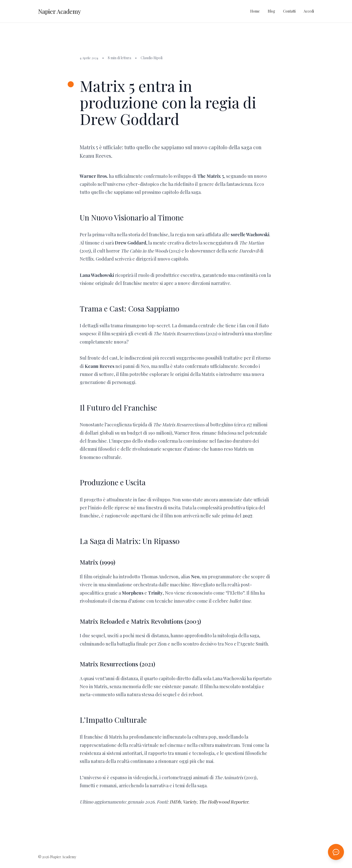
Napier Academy (60, 11)
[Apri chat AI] (336, 852)
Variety (190, 802)
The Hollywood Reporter (224, 802)
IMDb (175, 802)
